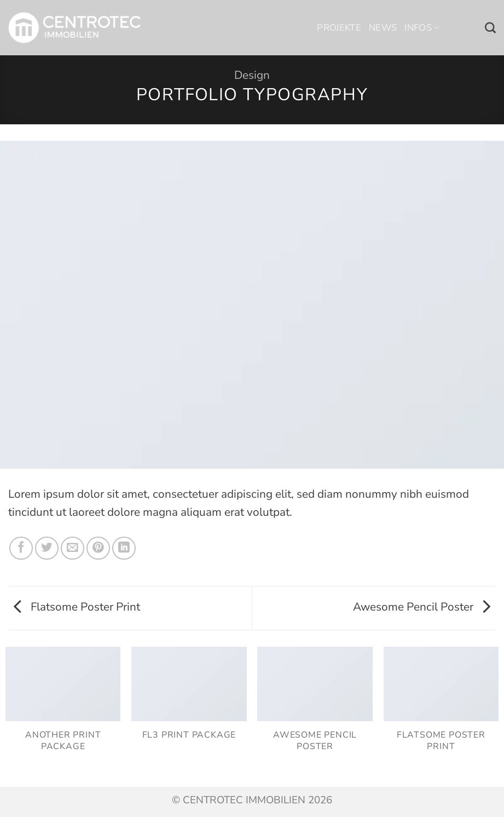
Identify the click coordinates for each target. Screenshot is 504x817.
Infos (422, 28)
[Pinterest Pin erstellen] (98, 548)
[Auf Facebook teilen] (21, 548)
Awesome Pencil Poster (422, 607)
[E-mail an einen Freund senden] (73, 548)
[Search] (490, 28)
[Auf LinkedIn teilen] (124, 548)
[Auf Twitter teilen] (47, 548)
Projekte (339, 28)
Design (252, 75)
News (383, 28)
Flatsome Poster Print (77, 607)
